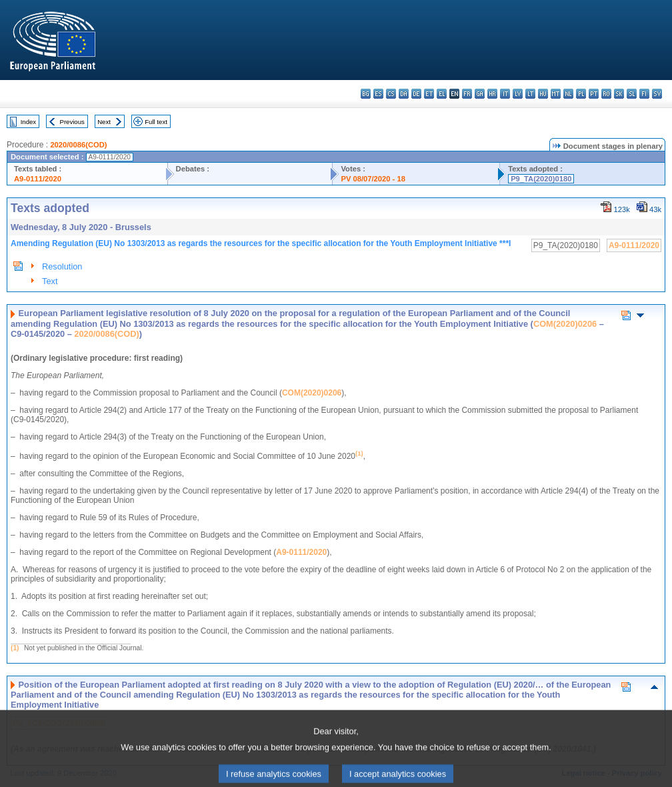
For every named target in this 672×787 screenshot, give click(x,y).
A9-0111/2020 (38, 179)
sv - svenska (657, 94)
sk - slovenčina (619, 94)
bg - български (366, 94)
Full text (156, 122)
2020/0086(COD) (78, 145)
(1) (15, 648)
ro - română (606, 94)
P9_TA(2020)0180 (541, 179)
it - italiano (505, 94)
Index (28, 122)
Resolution (62, 266)
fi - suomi (644, 94)
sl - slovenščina (632, 94)
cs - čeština (391, 94)
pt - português (594, 94)
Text (50, 281)
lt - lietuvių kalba (530, 94)
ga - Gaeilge (480, 94)
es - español (378, 94)
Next (104, 122)
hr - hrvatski (492, 94)
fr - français (467, 94)
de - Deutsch (416, 94)
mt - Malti (556, 94)
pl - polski (581, 94)
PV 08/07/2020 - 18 (373, 179)
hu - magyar (543, 94)
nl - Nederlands (568, 94)
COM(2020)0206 (565, 324)
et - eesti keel (429, 94)
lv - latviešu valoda (518, 94)
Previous (72, 122)
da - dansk (404, 94)
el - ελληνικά (442, 94)
